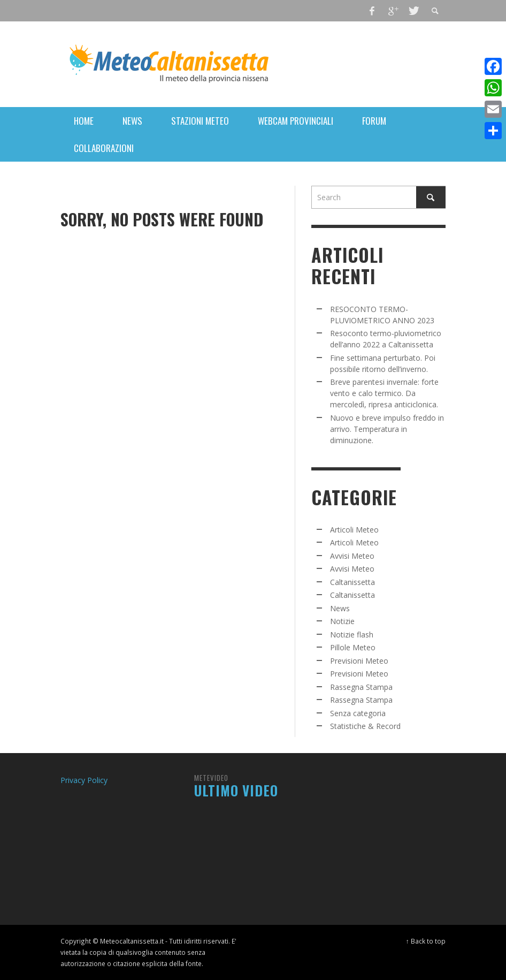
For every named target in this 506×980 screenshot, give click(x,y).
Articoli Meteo (354, 530)
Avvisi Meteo (352, 556)
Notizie (342, 621)
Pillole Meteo (353, 647)
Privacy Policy (84, 780)
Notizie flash (352, 635)
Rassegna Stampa (361, 687)
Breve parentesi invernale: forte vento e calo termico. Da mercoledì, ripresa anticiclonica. (384, 393)
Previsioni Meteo (359, 661)
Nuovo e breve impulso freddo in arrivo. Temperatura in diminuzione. (387, 429)
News (340, 608)
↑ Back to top (426, 941)
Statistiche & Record (365, 726)
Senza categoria (358, 713)
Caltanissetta (352, 582)
